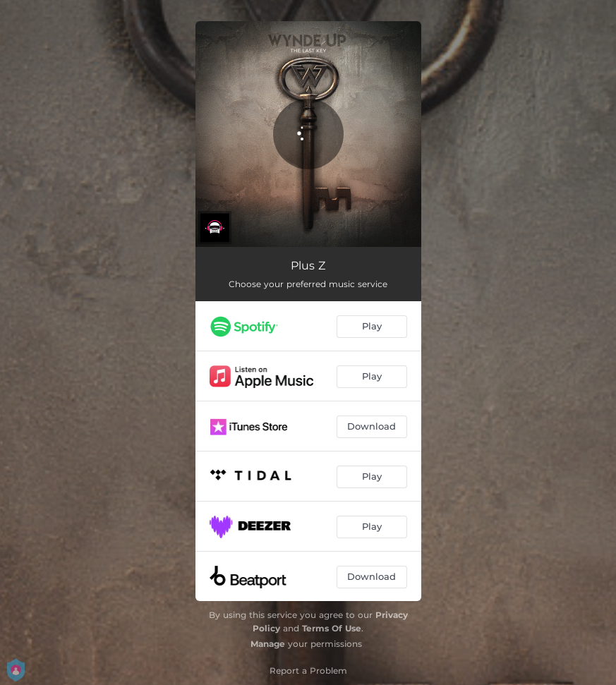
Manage (268, 644)
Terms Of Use (332, 628)
